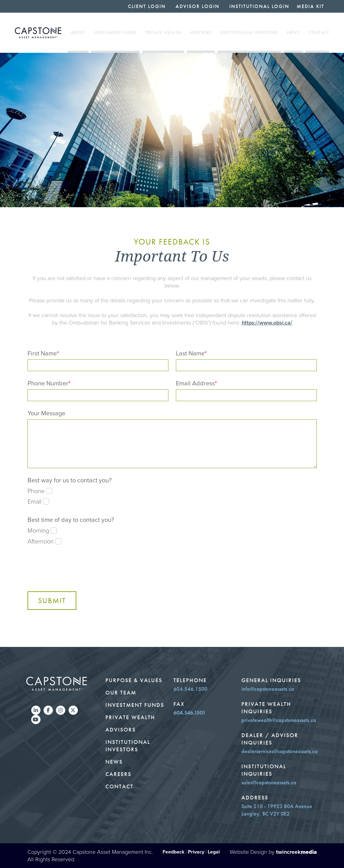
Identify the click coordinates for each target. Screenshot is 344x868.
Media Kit (310, 6)
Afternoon (45, 541)
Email (38, 501)
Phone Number (49, 383)
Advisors (201, 33)
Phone (40, 491)
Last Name (191, 353)
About (78, 33)
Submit (52, 601)
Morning (42, 530)
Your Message (46, 413)
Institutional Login (259, 6)
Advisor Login (197, 6)
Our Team (121, 693)
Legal (214, 852)
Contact (319, 33)
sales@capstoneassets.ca (269, 782)
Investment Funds (115, 33)
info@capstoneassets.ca (268, 689)
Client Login (147, 6)
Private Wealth (163, 33)
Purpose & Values (134, 680)
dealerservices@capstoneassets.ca (280, 751)
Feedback (174, 852)
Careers (118, 774)
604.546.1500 (190, 689)
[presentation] (74, 567)
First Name (43, 353)
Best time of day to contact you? (71, 520)
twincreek (296, 852)
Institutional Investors (249, 33)
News (293, 33)
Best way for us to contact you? (70, 480)
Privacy (196, 852)
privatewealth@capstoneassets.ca (279, 720)
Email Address (196, 383)
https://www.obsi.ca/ (267, 323)
